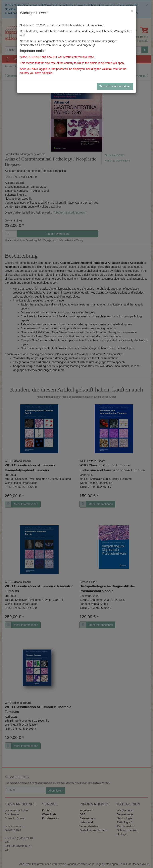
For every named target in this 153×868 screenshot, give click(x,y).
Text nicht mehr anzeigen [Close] (115, 86)
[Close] (132, 11)
